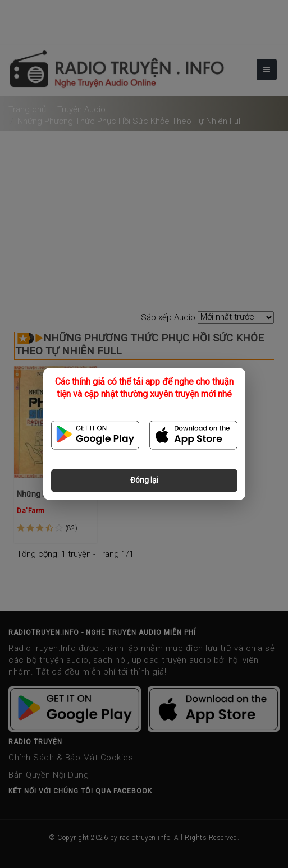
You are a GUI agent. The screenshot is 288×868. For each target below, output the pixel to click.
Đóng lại (144, 481)
